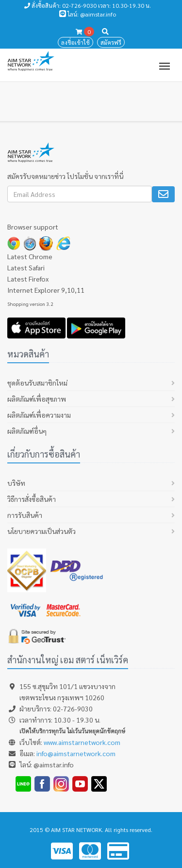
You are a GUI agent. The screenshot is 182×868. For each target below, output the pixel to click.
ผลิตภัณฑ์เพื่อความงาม (39, 415)
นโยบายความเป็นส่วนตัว (41, 531)
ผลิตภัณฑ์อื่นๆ (27, 431)
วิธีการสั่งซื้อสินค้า (32, 499)
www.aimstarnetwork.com (82, 742)
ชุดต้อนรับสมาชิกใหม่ (37, 383)
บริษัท (16, 483)
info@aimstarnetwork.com (76, 753)
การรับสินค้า (25, 515)
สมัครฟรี (111, 42)
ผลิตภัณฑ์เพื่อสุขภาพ (37, 399)
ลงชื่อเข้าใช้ (75, 42)
